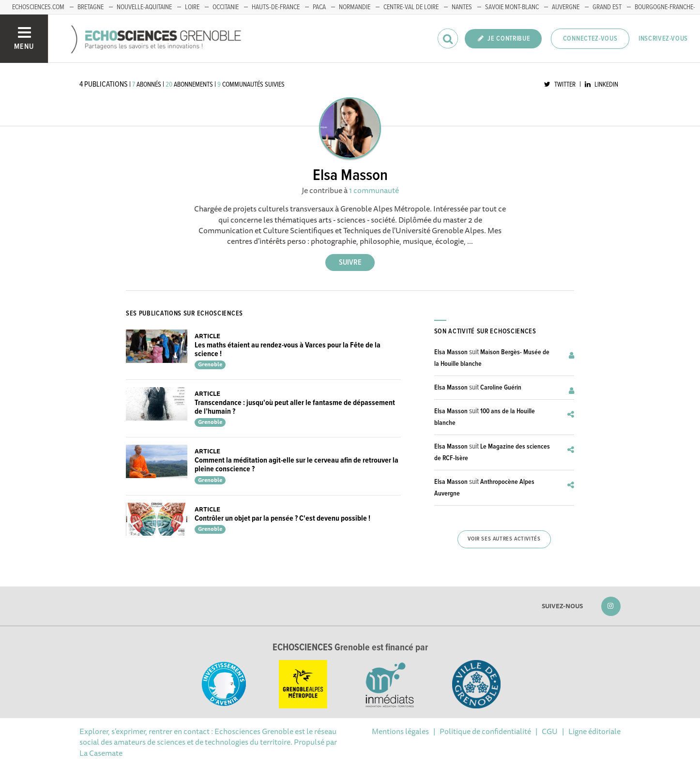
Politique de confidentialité (485, 731)
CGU (550, 731)
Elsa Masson (451, 352)
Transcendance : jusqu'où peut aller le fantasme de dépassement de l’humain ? (295, 407)
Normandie (355, 7)
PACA (319, 7)
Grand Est (607, 7)
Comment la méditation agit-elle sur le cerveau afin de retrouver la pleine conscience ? (297, 465)
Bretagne (91, 7)
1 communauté (374, 190)
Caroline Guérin (501, 388)
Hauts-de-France (276, 7)
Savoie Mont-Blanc (512, 7)
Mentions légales (400, 731)
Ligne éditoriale (594, 731)
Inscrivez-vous (663, 39)
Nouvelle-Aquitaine (144, 7)
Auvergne (566, 7)
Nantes (462, 7)
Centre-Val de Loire (411, 7)
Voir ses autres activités (504, 539)
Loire (192, 7)
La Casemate (101, 753)
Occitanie (226, 7)
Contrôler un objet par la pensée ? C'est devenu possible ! (282, 518)
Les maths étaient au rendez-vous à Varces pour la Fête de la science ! (288, 350)
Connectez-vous (590, 39)
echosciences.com (38, 7)
